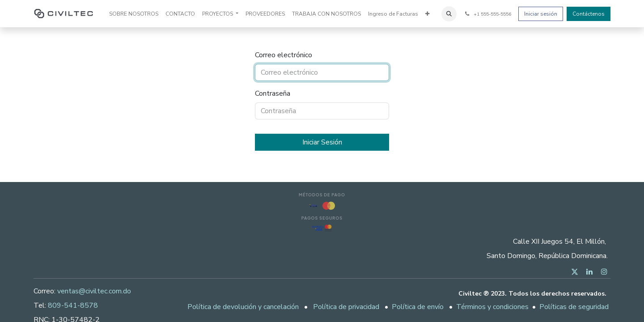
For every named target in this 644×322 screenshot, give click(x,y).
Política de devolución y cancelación (243, 307)
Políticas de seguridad (574, 307)
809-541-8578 (73, 305)
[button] (449, 14)
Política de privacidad (346, 307)
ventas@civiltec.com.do (94, 291)
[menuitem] (134, 14)
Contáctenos (589, 14)
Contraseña (273, 93)
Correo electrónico (284, 55)
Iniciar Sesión (322, 142)
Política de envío (418, 307)
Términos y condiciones (492, 307)
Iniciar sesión (541, 14)
